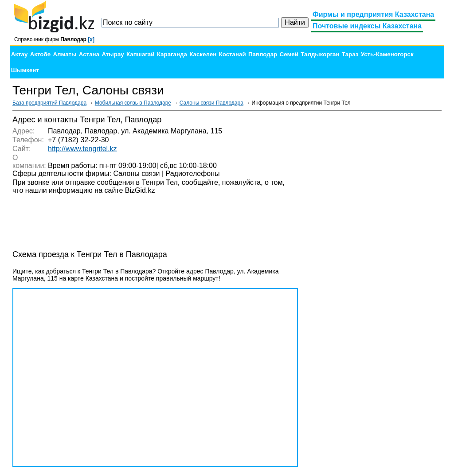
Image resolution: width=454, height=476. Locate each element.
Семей (289, 54)
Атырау (113, 54)
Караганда (172, 54)
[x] (91, 39)
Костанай (233, 54)
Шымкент (25, 70)
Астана (89, 54)
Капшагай (140, 54)
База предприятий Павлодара (49, 103)
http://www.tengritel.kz (82, 149)
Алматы (65, 54)
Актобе (40, 54)
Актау (20, 54)
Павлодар (263, 54)
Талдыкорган (320, 54)
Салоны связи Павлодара (211, 103)
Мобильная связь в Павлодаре (133, 103)
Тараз (350, 54)
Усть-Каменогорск (387, 54)
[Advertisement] (375, 248)
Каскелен (203, 54)
